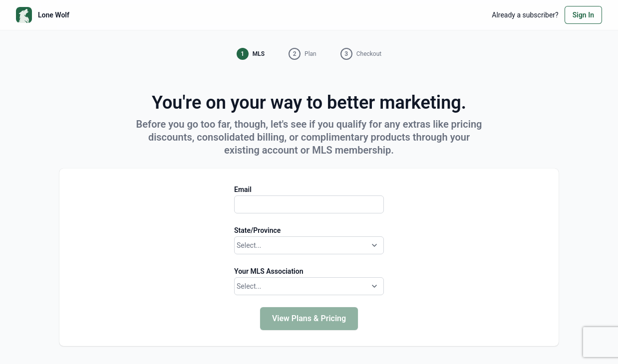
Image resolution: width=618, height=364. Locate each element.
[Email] (309, 204)
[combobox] (238, 246)
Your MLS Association (269, 271)
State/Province (257, 230)
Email (243, 189)
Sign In (583, 15)
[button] (251, 54)
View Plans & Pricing (309, 318)
